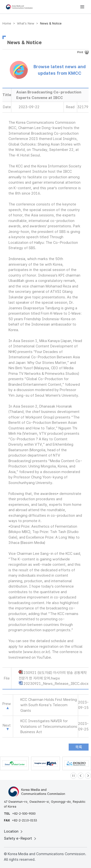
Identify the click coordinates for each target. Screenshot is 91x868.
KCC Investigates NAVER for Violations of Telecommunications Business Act (49, 726)
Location (14, 831)
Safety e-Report (21, 838)
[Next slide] (88, 776)
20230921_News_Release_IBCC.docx (56, 684)
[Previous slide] (81, 776)
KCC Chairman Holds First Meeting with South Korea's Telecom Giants (49, 705)
